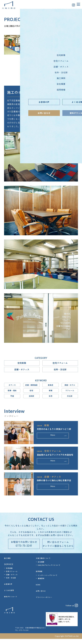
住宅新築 (22, 363)
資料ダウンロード (11, 602)
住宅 (31, 392)
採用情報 (39, 577)
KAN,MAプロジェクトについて (49, 570)
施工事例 (7, 563)
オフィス (12, 386)
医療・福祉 (12, 392)
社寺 (51, 398)
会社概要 (41, 567)
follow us (72, 610)
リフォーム (70, 392)
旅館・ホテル (70, 386)
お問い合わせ (41, 596)
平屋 (12, 398)
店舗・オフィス (22, 370)
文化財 (70, 398)
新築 (51, 392)
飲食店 (51, 386)
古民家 (31, 398)
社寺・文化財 (60, 370)
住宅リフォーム (60, 363)
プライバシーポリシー (44, 602)
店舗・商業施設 (31, 386)
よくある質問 (9, 595)
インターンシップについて (48, 580)
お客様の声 (8, 589)
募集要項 (41, 584)
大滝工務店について (43, 563)
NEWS (38, 590)
